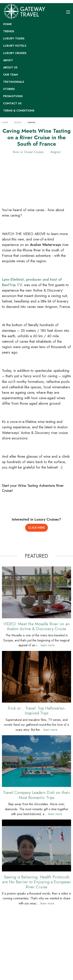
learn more (48, 645)
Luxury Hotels (15, 46)
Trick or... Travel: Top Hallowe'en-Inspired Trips (36, 711)
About (8, 60)
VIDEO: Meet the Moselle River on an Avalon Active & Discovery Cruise (37, 626)
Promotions (13, 96)
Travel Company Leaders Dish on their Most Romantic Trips (36, 795)
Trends (9, 31)
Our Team (11, 75)
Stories (9, 89)
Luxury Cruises (15, 53)
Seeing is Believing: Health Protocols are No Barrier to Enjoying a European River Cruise (36, 882)
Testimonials (14, 82)
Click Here (37, 528)
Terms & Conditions (19, 111)
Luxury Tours (14, 38)
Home (7, 24)
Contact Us (12, 103)
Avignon (55, 152)
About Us (10, 67)
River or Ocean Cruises (28, 152)
